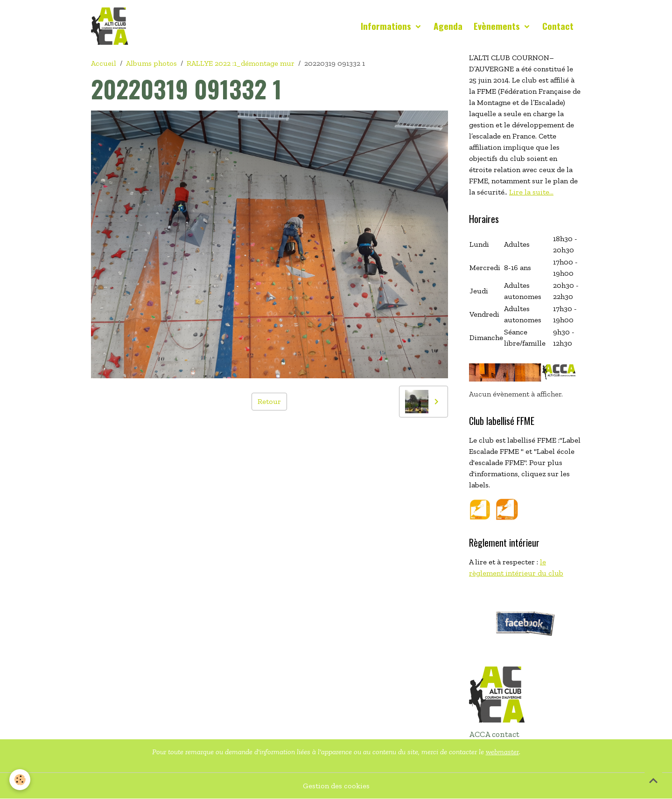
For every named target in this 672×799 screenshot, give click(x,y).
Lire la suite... (531, 192)
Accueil (104, 63)
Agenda (448, 26)
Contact (558, 26)
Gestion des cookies (336, 786)
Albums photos (151, 63)
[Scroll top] (653, 780)
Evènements (498, 26)
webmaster (502, 752)
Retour (269, 401)
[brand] (112, 26)
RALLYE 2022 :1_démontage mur (241, 63)
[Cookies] (20, 780)
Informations (387, 26)
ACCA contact (494, 734)
